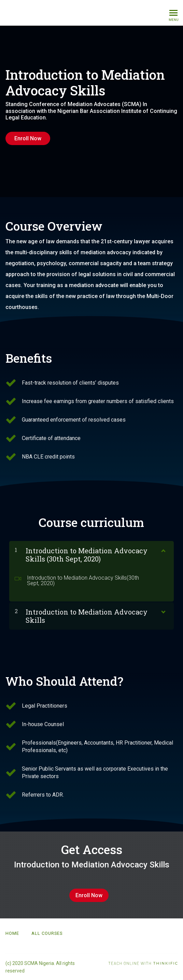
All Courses (47, 933)
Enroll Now (28, 138)
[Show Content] (163, 549)
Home (12, 933)
